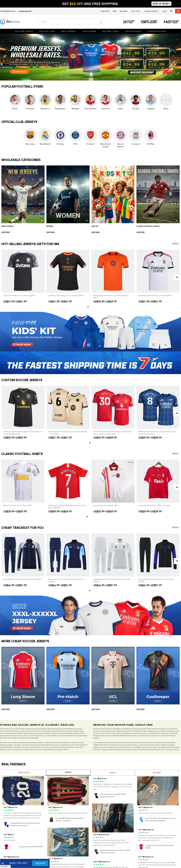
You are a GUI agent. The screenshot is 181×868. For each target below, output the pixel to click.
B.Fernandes (90, 109)
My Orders (124, 11)
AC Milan (151, 144)
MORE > (176, 244)
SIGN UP (40, 863)
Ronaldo (30, 109)
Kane (121, 109)
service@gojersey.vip (8, 11)
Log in (165, 11)
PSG (75, 144)
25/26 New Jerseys (24, 31)
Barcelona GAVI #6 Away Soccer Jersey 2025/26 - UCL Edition (68, 433)
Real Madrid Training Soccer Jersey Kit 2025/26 (22, 579)
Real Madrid (45, 144)
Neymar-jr (45, 109)
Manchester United (106, 145)
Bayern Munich (121, 145)
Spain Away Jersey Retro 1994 (105, 506)
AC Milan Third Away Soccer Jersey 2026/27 (66, 296)
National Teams (111, 31)
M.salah (136, 109)
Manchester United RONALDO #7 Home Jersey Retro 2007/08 (67, 507)
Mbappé (75, 109)
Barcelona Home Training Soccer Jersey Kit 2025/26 (156, 581)
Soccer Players (133, 31)
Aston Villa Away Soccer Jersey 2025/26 (19, 296)
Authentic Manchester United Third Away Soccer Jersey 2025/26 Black (23, 433)
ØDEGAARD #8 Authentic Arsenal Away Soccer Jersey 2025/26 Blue (157, 433)
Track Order (105, 11)
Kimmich (106, 109)
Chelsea (60, 144)
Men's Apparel (69, 31)
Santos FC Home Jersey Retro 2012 (17, 506)
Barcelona (30, 144)
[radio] (5, 810)
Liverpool (136, 144)
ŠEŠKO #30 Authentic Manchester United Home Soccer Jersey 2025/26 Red (112, 433)
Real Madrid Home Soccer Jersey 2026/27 (155, 296)
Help (115, 11)
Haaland (151, 109)
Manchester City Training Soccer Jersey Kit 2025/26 (66, 581)
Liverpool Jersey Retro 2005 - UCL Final (154, 506)
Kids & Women (89, 31)
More (166, 109)
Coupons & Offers (157, 31)
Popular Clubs (47, 31)
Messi (15, 109)
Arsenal (90, 144)
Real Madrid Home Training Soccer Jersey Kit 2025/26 (112, 581)
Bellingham (60, 109)
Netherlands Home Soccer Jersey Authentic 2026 (111, 297)
